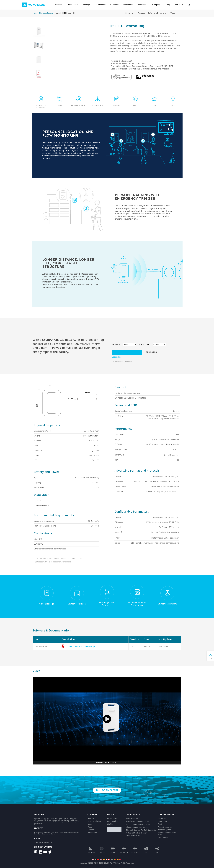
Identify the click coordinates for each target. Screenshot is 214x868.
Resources (143, 5)
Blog (168, 5)
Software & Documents (157, 13)
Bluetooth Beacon (46, 13)
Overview (129, 13)
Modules (73, 5)
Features (141, 13)
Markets (115, 5)
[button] (189, 5)
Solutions (128, 5)
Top (210, 656)
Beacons (60, 5)
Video (173, 13)
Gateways (87, 5)
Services (101, 5)
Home (35, 13)
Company (158, 5)
